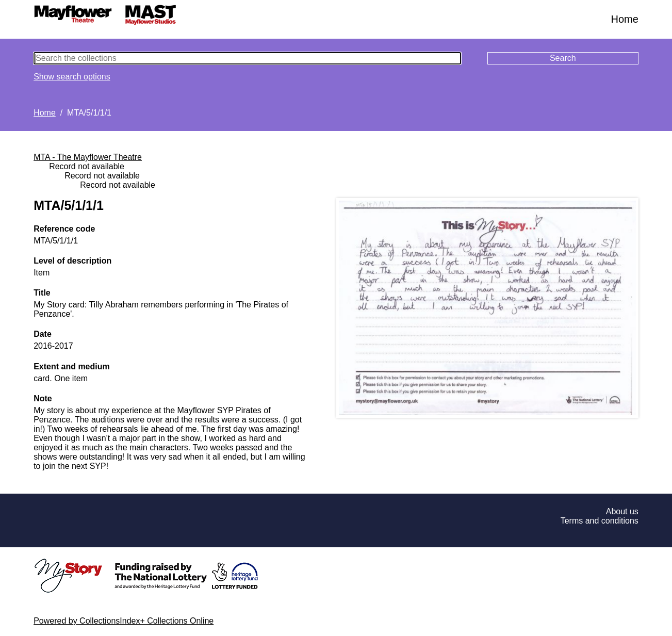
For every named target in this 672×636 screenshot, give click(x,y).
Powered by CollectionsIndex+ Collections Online (124, 621)
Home (625, 19)
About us (622, 511)
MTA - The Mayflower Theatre (88, 157)
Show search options (72, 77)
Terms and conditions (600, 521)
